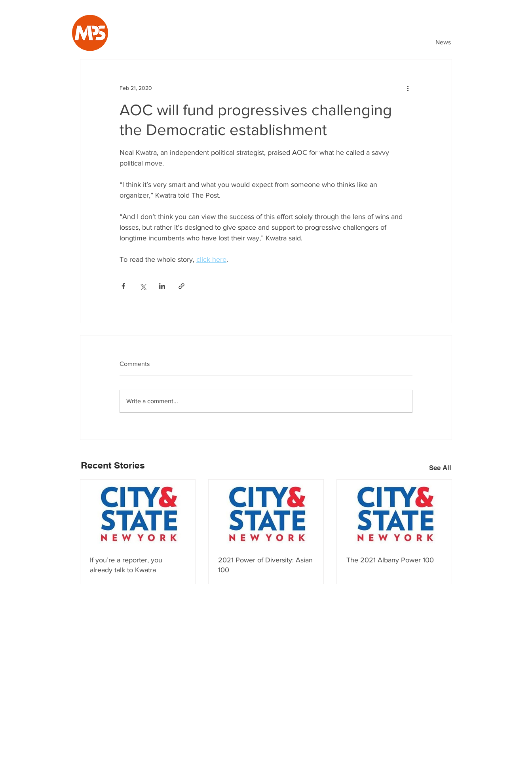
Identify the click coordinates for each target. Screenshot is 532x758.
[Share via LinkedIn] (162, 286)
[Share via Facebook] (123, 286)
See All (440, 468)
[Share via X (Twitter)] (143, 286)
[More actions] (408, 88)
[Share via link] (181, 286)
